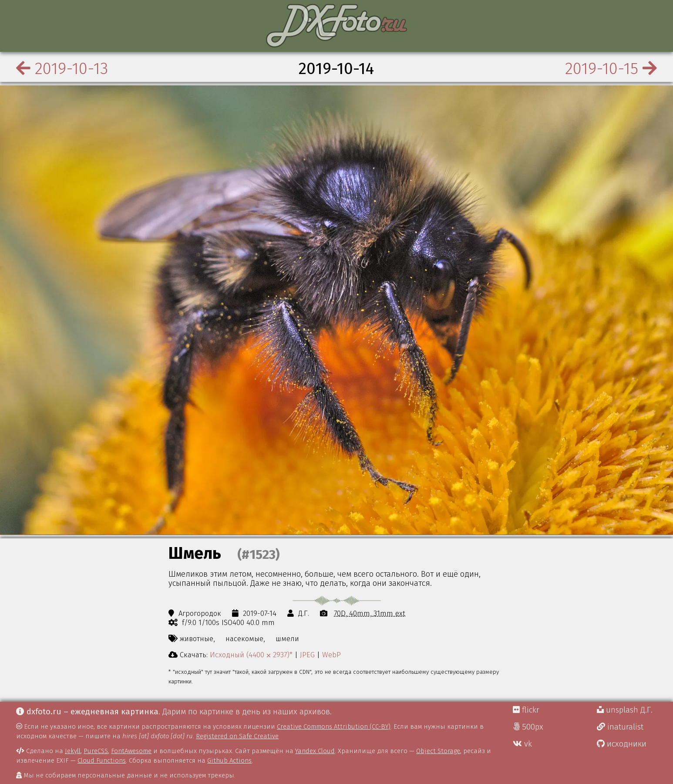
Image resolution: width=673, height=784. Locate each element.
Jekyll (73, 751)
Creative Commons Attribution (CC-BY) (334, 727)
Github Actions (229, 760)
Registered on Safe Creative (237, 736)
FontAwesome (131, 751)
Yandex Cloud (315, 751)
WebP (331, 655)
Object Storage (438, 751)
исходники (622, 744)
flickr (526, 710)
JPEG (307, 655)
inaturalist (620, 727)
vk (522, 744)
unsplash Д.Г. (625, 710)
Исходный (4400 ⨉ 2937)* (251, 655)
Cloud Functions (102, 760)
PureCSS (96, 751)
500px (528, 727)
